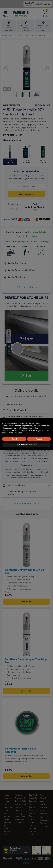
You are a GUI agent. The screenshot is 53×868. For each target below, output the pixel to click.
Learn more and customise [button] (26, 445)
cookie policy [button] (33, 428)
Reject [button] (14, 439)
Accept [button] (39, 439)
